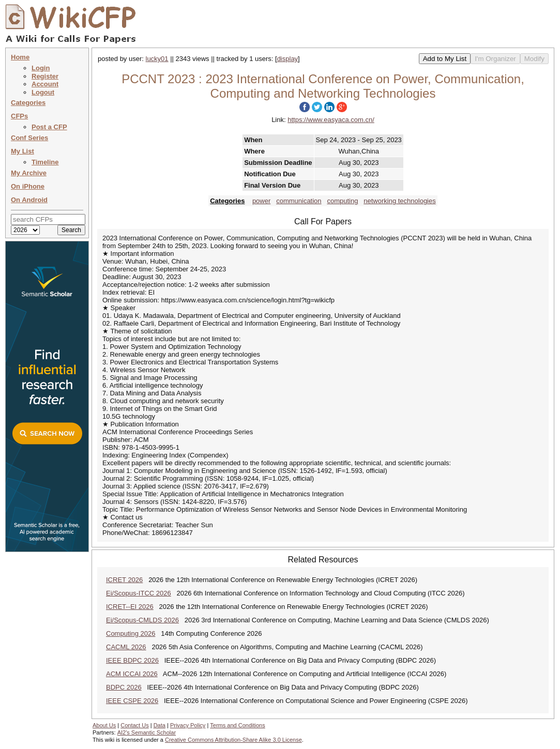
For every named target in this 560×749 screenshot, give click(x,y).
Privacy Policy (188, 725)
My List (22, 151)
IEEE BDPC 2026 (132, 660)
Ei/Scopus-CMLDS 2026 (142, 620)
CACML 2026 (126, 647)
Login (41, 68)
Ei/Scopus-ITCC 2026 (139, 593)
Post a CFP (49, 127)
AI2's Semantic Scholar (147, 732)
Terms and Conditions (237, 725)
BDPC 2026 (124, 687)
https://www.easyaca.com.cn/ (331, 120)
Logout (43, 92)
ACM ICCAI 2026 (132, 674)
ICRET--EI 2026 (130, 607)
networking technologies (399, 201)
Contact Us (134, 725)
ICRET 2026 (124, 580)
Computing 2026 (131, 633)
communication (299, 201)
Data (160, 725)
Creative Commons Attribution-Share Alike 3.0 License (233, 740)
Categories (28, 103)
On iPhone (28, 186)
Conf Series (29, 138)
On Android (29, 200)
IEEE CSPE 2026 (132, 701)
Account (45, 84)
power (261, 201)
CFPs (19, 116)
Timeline (45, 162)
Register (45, 76)
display (287, 59)
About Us (104, 725)
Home (20, 57)
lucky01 (157, 59)
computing (342, 201)
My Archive (29, 173)
